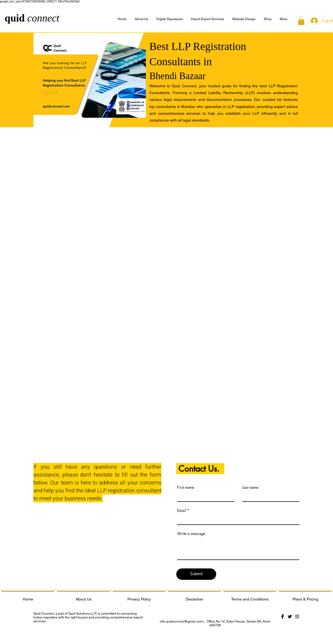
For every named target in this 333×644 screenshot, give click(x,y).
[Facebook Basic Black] (282, 617)
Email (182, 511)
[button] (284, 19)
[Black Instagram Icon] (297, 617)
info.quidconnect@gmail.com (181, 621)
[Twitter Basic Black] (290, 617)
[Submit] (196, 574)
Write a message (191, 534)
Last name (250, 487)
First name (186, 487)
